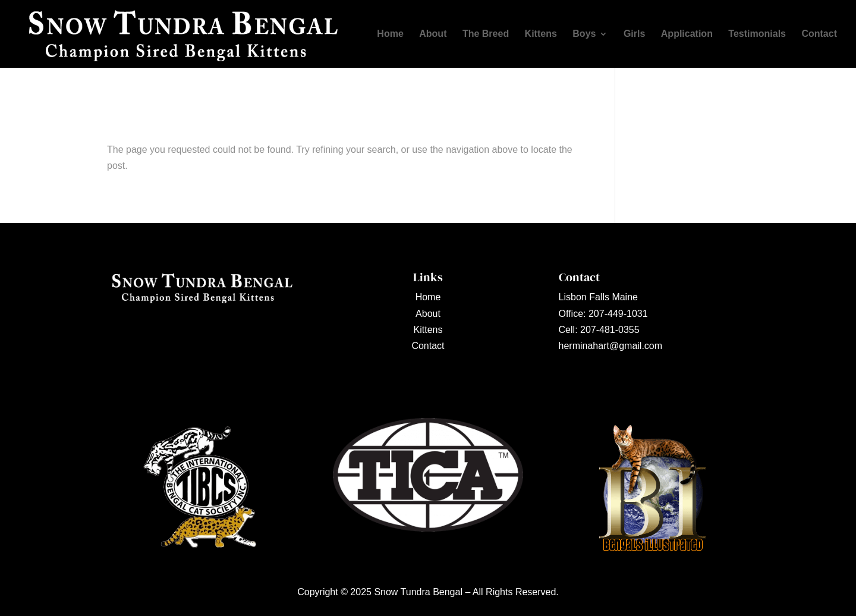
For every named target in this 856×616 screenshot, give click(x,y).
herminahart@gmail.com (611, 346)
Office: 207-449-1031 (603, 314)
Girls (634, 34)
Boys (584, 34)
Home (390, 34)
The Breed (486, 34)
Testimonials (757, 34)
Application (687, 34)
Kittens (541, 34)
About (433, 34)
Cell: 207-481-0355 (599, 330)
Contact (819, 34)
